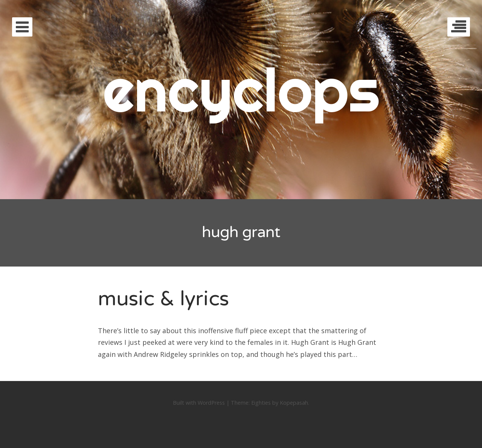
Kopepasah (294, 403)
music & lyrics (163, 299)
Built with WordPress (199, 403)
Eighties (261, 403)
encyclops (241, 89)
